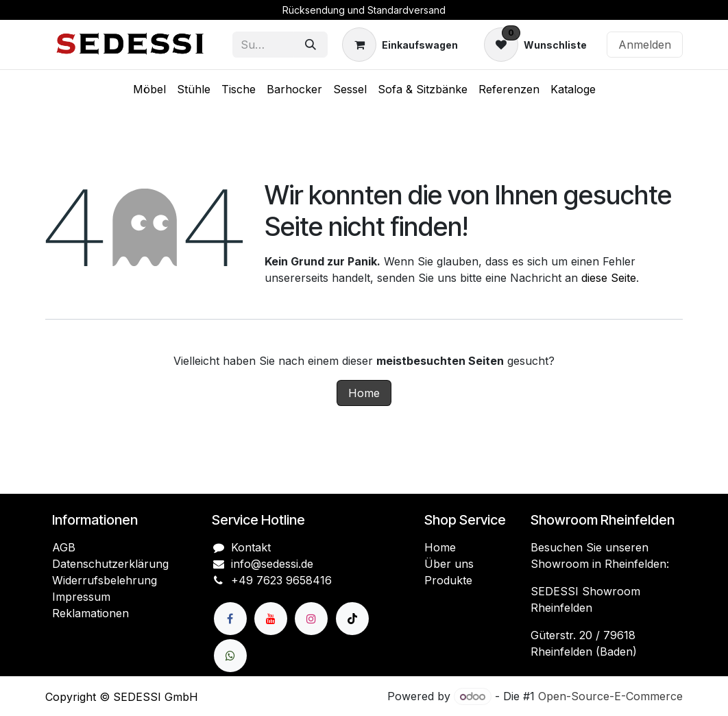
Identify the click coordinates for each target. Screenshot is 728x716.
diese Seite (609, 278)
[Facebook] (230, 619)
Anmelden (645, 45)
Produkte (448, 580)
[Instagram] (311, 619)
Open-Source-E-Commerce (610, 696)
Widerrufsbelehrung (105, 580)
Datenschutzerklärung (110, 564)
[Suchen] (311, 45)
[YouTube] (271, 619)
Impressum (81, 597)
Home (364, 393)
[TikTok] (352, 619)
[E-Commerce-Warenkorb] (400, 45)
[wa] (230, 656)
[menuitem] (149, 89)
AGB (64, 547)
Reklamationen (90, 613)
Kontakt (251, 547)
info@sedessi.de (272, 564)
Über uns (449, 564)
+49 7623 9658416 (281, 580)
